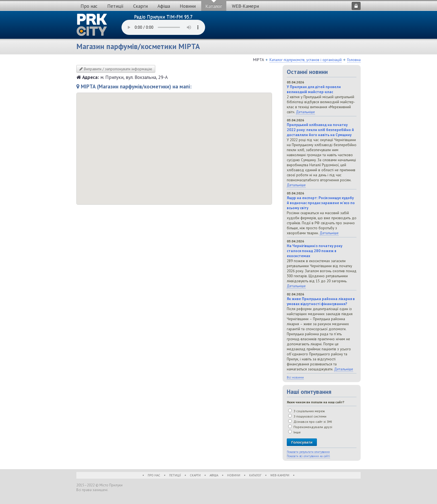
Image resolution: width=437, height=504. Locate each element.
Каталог (214, 6)
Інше (294, 432)
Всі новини (295, 377)
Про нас (89, 6)
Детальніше (305, 112)
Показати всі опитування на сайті (308, 456)
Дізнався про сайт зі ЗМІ (310, 422)
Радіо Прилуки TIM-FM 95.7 (163, 17)
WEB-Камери (245, 6)
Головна (354, 60)
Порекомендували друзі (310, 427)
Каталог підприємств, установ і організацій (306, 60)
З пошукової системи (307, 416)
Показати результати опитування (308, 452)
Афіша (164, 6)
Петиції (115, 6)
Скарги (140, 6)
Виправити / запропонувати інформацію (116, 69)
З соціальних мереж (307, 411)
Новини (188, 6)
